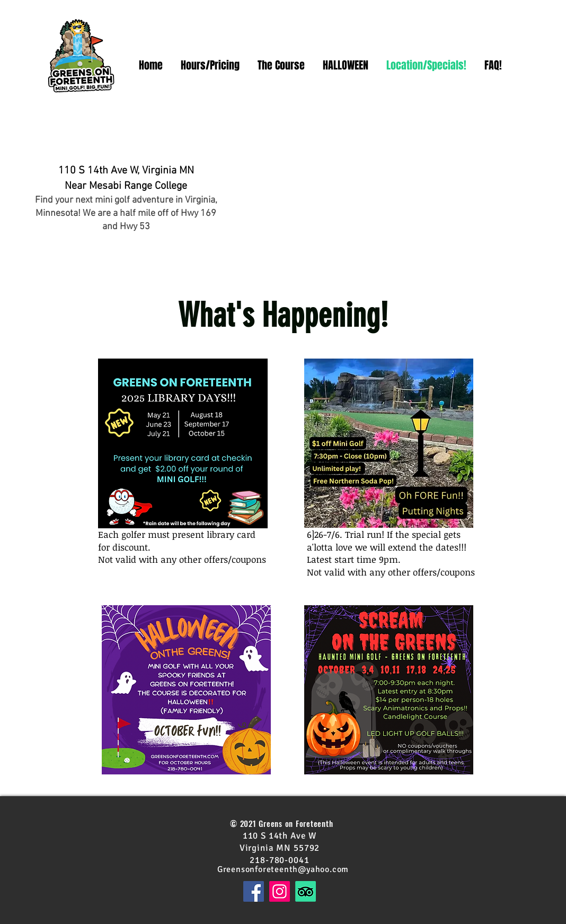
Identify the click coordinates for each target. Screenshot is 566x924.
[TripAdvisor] (306, 891)
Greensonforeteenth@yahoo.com (283, 869)
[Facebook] (254, 891)
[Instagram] (280, 891)
